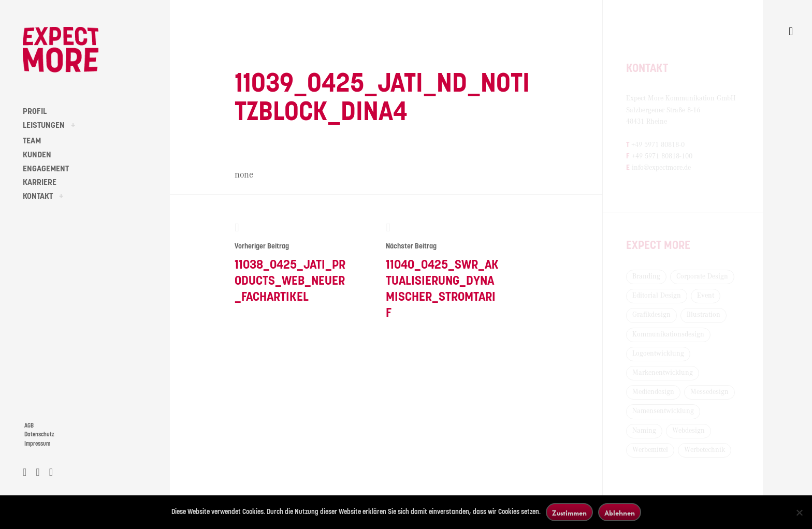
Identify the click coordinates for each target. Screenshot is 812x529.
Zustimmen (569, 513)
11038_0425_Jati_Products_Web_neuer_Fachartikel (291, 262)
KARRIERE (40, 182)
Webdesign (688, 431)
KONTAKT (38, 196)
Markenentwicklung (663, 373)
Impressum (37, 444)
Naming (644, 431)
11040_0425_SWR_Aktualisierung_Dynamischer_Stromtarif (443, 270)
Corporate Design (702, 276)
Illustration (704, 315)
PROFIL (35, 111)
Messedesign (709, 392)
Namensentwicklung (663, 411)
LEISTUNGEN (44, 125)
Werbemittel (650, 450)
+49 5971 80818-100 (662, 156)
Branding (646, 276)
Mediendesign (653, 392)
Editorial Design (657, 296)
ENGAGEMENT (46, 169)
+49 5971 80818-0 (658, 145)
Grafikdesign (651, 315)
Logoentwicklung (658, 354)
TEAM (32, 141)
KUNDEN (37, 155)
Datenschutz (39, 435)
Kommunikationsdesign (668, 334)
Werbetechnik (705, 450)
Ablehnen (620, 513)
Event (706, 296)
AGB (29, 426)
